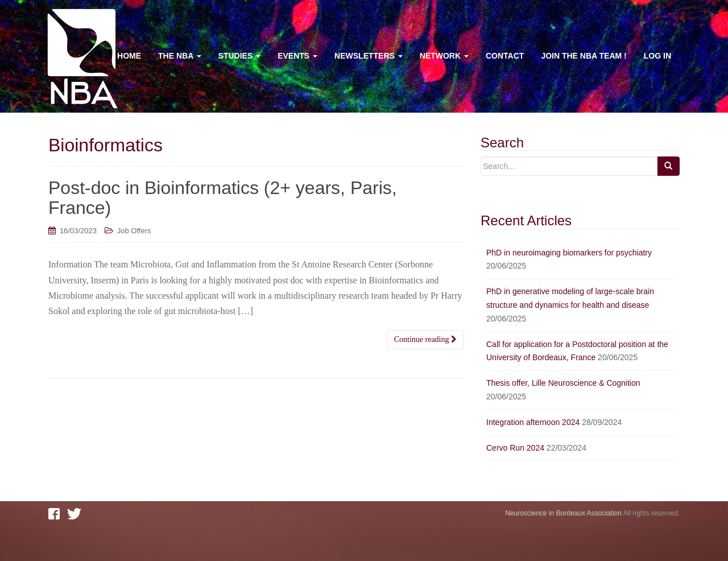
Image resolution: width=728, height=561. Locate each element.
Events (297, 56)
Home (129, 56)
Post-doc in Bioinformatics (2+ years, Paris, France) (223, 198)
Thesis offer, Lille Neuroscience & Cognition (563, 383)
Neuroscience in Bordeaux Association (563, 513)
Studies (240, 56)
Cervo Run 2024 (515, 448)
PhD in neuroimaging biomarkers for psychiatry (569, 253)
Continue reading (425, 339)
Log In (657, 56)
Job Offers (134, 231)
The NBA (180, 56)
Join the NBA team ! (584, 56)
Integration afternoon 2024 (533, 422)
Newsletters (369, 56)
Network (444, 56)
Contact (505, 56)
